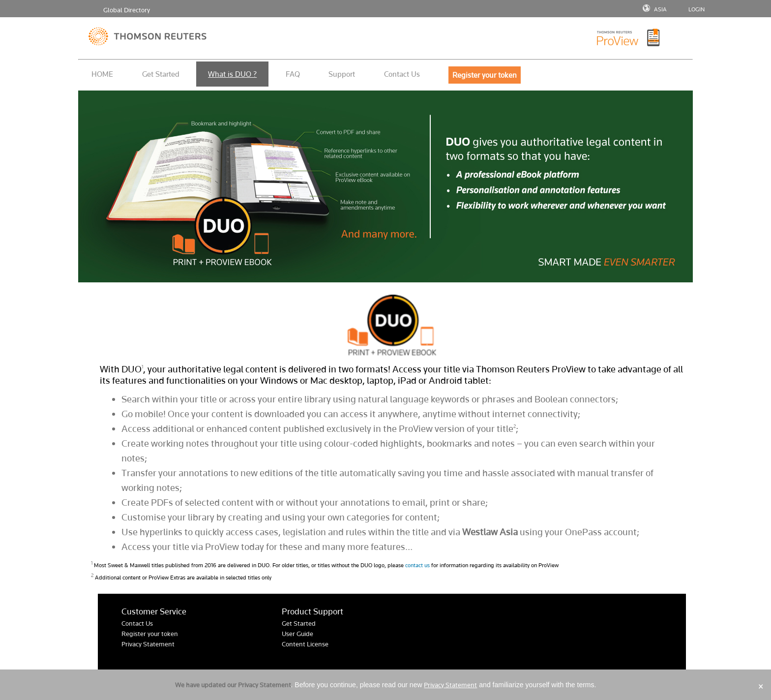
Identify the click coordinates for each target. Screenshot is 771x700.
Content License (305, 644)
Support (342, 74)
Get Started (161, 74)
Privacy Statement (148, 644)
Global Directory (127, 10)
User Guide (297, 634)
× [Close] (761, 686)
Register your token (150, 634)
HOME (102, 74)
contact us (417, 565)
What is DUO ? (232, 74)
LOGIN (697, 9)
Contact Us (402, 74)
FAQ (293, 74)
